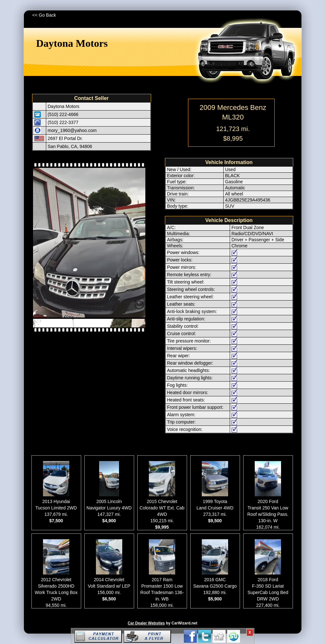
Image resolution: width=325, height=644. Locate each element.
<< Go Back (44, 15)
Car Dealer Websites (146, 623)
